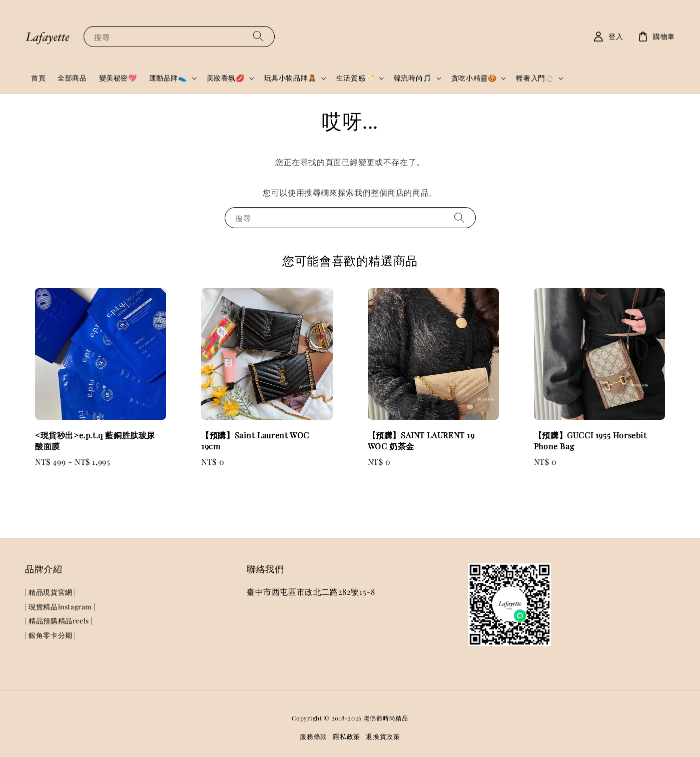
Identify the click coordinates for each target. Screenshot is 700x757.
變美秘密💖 (118, 78)
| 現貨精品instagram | (60, 607)
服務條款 (313, 736)
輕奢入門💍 (535, 78)
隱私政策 (346, 736)
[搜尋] (258, 36)
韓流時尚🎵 (413, 78)
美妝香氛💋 (226, 78)
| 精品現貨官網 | (51, 592)
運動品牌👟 (168, 78)
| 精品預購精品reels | (59, 621)
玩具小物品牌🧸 (290, 78)
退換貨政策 (383, 736)
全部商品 (72, 78)
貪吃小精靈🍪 (474, 78)
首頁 (38, 78)
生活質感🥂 (355, 78)
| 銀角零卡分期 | (51, 635)
